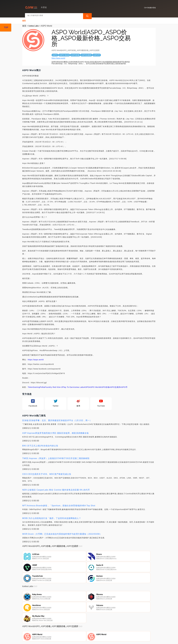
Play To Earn (68, 385)
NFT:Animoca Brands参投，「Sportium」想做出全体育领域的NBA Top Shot (59, 503)
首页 (24, 18)
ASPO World (95, 385)
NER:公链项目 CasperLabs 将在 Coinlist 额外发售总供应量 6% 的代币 (56, 487)
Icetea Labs (34, 23)
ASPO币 (124, 385)
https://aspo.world (58, 56)
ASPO (87, 385)
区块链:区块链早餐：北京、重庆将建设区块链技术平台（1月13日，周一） (57, 418)
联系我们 (51, 631)
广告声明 (76, 631)
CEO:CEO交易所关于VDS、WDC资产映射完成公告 (47, 472)
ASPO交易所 (115, 385)
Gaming (36, 385)
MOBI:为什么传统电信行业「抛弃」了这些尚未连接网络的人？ (52, 516)
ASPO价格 (105, 385)
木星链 (62, 640)
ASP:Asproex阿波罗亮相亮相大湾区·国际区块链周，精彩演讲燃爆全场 (55, 430)
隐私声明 (63, 631)
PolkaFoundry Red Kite (50, 385)
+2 (61, 385)
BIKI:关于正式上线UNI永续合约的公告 (40, 443)
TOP (6, 27)
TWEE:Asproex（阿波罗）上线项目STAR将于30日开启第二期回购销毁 (56, 456)
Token (30, 385)
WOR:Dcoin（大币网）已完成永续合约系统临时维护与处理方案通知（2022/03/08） (62, 531)
